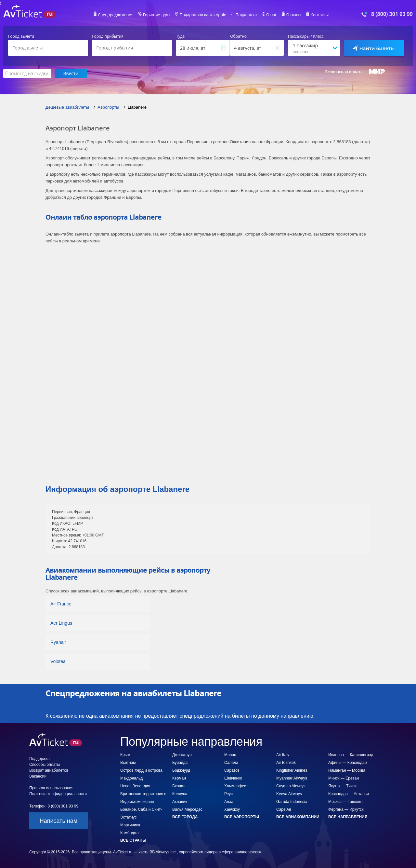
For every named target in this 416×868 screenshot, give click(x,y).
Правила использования (51, 788)
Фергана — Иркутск (346, 809)
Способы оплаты (45, 765)
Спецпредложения (116, 15)
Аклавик (180, 802)
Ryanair (58, 642)
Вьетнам (128, 763)
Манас (230, 755)
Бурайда (180, 763)
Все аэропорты (242, 817)
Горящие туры (157, 15)
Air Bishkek (286, 763)
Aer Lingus (61, 623)
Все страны (133, 840)
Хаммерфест (236, 786)
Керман (179, 778)
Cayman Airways (291, 786)
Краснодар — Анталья (349, 794)
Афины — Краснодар (347, 763)
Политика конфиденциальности (58, 794)
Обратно (238, 36)
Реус (228, 794)
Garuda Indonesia (292, 802)
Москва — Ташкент (346, 802)
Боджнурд (181, 770)
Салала (231, 763)
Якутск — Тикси (342, 786)
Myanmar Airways (292, 778)
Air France (61, 604)
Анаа (229, 802)
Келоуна (180, 794)
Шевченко (233, 778)
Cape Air (284, 809)
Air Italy (283, 755)
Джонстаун (182, 755)
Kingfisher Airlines (292, 770)
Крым (125, 755)
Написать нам (58, 821)
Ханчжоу (232, 809)
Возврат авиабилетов (49, 770)
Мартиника (130, 825)
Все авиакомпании (298, 817)
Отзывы (294, 15)
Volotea (58, 661)
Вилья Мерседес (187, 809)
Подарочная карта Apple (203, 15)
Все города (185, 817)
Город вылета (21, 36)
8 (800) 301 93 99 (392, 14)
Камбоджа (130, 833)
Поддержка (246, 15)
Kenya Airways (289, 794)
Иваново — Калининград (351, 755)
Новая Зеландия (135, 786)
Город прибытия (108, 36)
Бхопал (179, 786)
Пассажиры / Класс (306, 36)
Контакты (320, 15)
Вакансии (38, 776)
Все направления (348, 817)
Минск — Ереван (344, 778)
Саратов (232, 770)
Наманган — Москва (347, 770)
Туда (180, 36)
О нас (271, 15)
